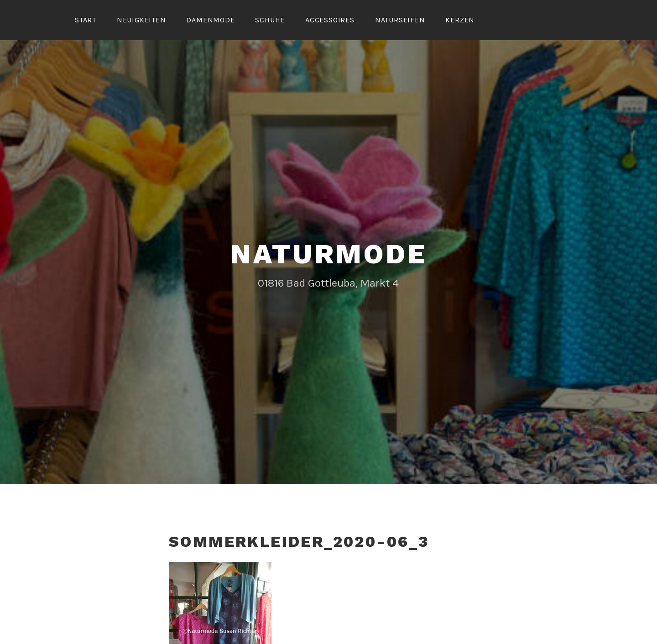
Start (86, 20)
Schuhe (270, 20)
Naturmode (328, 253)
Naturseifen (400, 20)
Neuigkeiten (141, 20)
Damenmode (210, 20)
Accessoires (330, 20)
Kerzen (460, 20)
